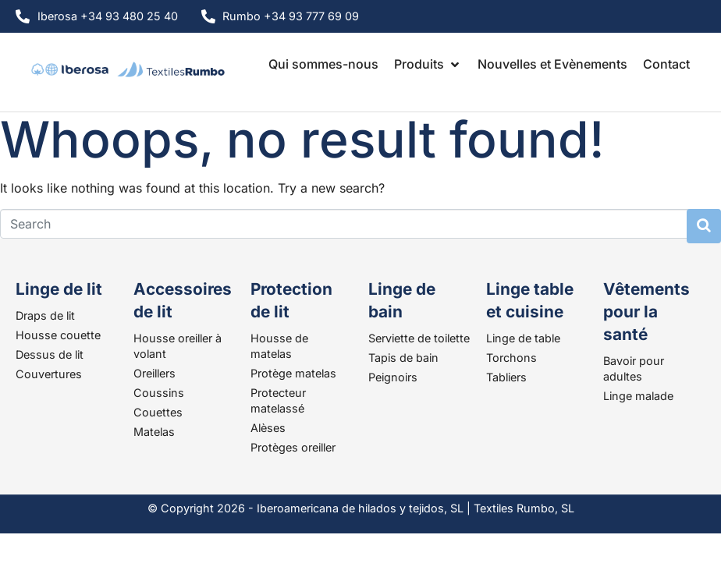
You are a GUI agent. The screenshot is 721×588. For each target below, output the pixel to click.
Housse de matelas (279, 346)
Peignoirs (393, 377)
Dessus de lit (50, 354)
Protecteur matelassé (278, 400)
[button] (428, 64)
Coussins (159, 393)
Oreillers (154, 373)
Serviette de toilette (419, 338)
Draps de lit (45, 315)
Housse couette (58, 335)
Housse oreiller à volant (178, 346)
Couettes (158, 412)
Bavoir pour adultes (634, 368)
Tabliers (506, 377)
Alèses (268, 428)
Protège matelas (293, 373)
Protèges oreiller (293, 447)
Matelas (154, 432)
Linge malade (638, 396)
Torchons (511, 358)
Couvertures (49, 374)
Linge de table (523, 338)
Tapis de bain (403, 358)
